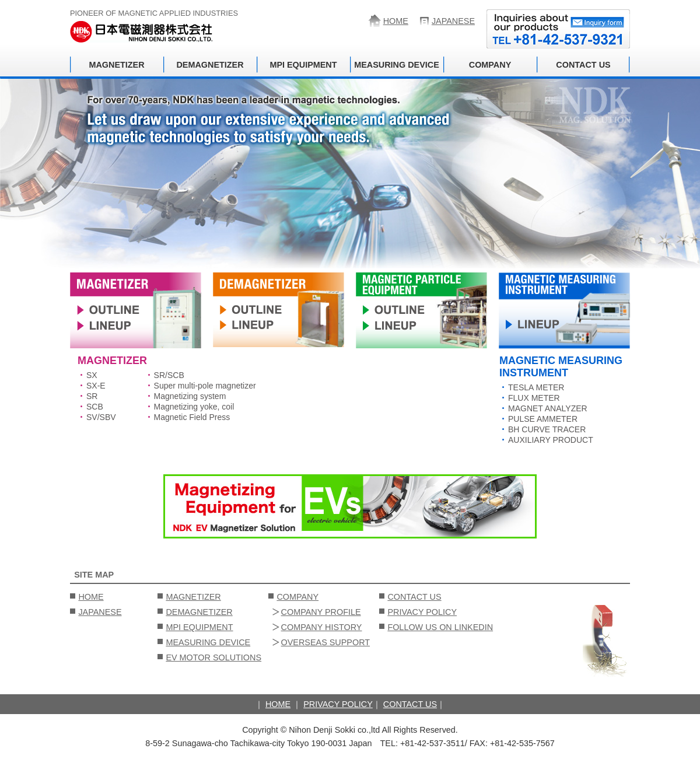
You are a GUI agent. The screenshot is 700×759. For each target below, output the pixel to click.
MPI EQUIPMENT (303, 65)
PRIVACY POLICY (422, 612)
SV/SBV (101, 417)
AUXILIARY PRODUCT (551, 440)
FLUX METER (534, 398)
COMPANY (490, 65)
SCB (95, 407)
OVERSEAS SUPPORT (325, 642)
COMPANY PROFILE (321, 612)
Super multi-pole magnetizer (205, 386)
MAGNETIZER (116, 65)
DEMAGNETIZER (210, 65)
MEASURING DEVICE (397, 65)
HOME (396, 21)
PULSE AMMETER (543, 419)
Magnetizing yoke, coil (194, 407)
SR (92, 396)
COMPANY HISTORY (322, 627)
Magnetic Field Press (192, 417)
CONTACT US (583, 65)
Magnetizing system (190, 396)
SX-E (96, 386)
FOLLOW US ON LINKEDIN (440, 627)
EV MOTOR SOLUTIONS (213, 657)
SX (92, 375)
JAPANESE (453, 21)
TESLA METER (536, 387)
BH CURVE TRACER (547, 429)
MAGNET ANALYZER (548, 408)
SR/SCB (169, 375)
